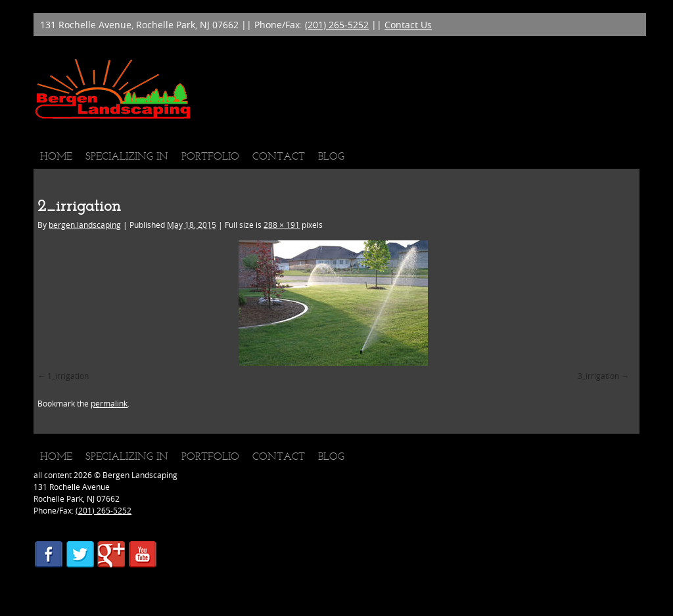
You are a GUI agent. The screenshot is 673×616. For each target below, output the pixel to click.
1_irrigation (68, 376)
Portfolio (210, 156)
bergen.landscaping (85, 225)
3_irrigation (598, 376)
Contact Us (408, 25)
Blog (331, 156)
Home (56, 156)
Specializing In (127, 156)
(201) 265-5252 (337, 25)
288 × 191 (282, 225)
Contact (279, 156)
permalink (109, 403)
